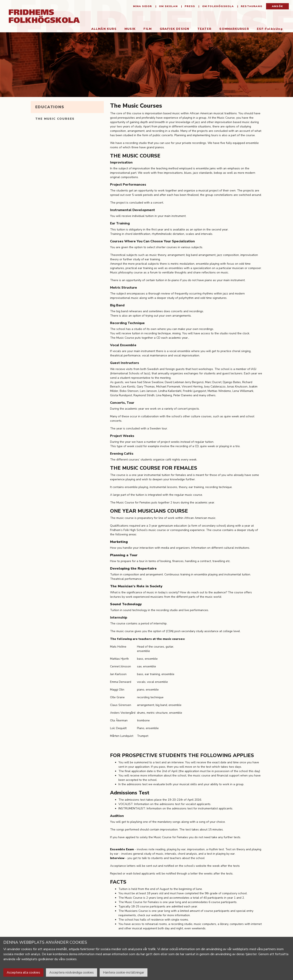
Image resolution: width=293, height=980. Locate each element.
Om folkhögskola (217, 6)
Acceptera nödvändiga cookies (72, 972)
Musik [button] (130, 29)
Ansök (277, 6)
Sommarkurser (234, 29)
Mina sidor (143, 6)
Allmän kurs (104, 29)
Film (148, 29)
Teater (204, 29)
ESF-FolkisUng (270, 29)
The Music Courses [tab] (55, 119)
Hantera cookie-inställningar (124, 972)
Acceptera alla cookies (23, 972)
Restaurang (251, 6)
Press (189, 6)
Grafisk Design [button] (175, 29)
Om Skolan (168, 6)
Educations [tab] (50, 107)
